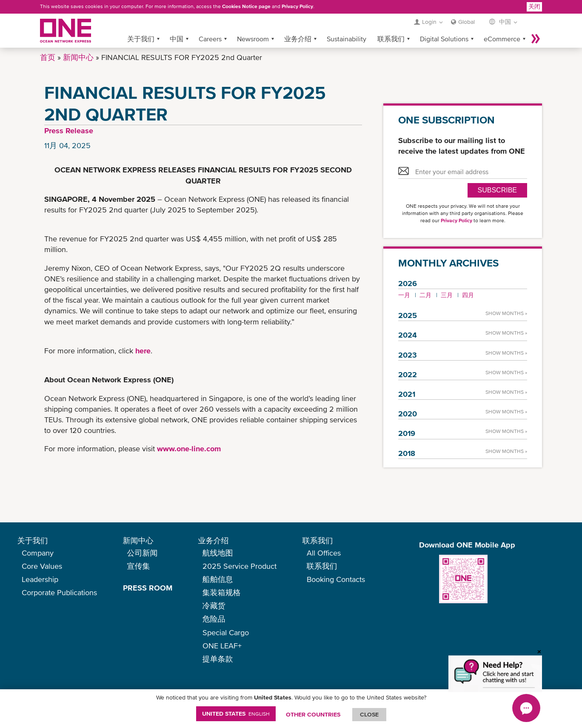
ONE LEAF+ (222, 646)
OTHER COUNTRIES (313, 714)
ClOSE (369, 714)
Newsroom (253, 39)
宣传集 (139, 566)
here (143, 351)
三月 (447, 295)
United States (236, 714)
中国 (177, 39)
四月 (468, 295)
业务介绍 (298, 39)
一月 (404, 295)
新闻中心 (78, 57)
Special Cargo (226, 632)
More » (536, 39)
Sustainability (347, 39)
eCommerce (502, 39)
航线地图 (218, 553)
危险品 (214, 619)
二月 (425, 295)
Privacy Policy (297, 6)
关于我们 (141, 39)
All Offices (324, 553)
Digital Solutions (444, 39)
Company (38, 553)
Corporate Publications (59, 592)
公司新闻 (143, 553)
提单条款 (218, 659)
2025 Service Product (240, 566)
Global (466, 22)
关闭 (534, 6)
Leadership (40, 579)
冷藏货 (214, 606)
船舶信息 (218, 579)
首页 (48, 57)
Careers (210, 39)
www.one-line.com (189, 449)
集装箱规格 (222, 592)
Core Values (42, 566)
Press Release (69, 130)
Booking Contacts (336, 579)
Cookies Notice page (246, 6)
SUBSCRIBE (497, 190)
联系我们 (391, 39)
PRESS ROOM (148, 588)
